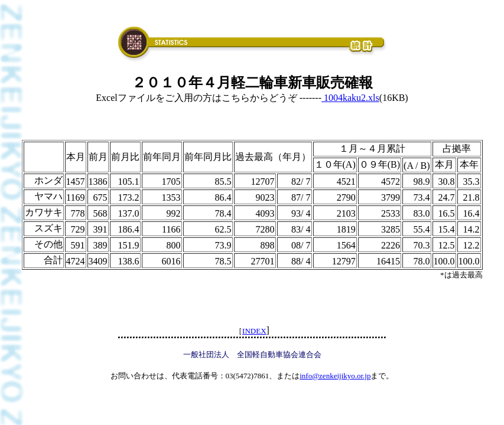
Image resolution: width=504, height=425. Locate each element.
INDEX (254, 331)
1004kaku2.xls (350, 98)
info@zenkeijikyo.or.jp (335, 376)
